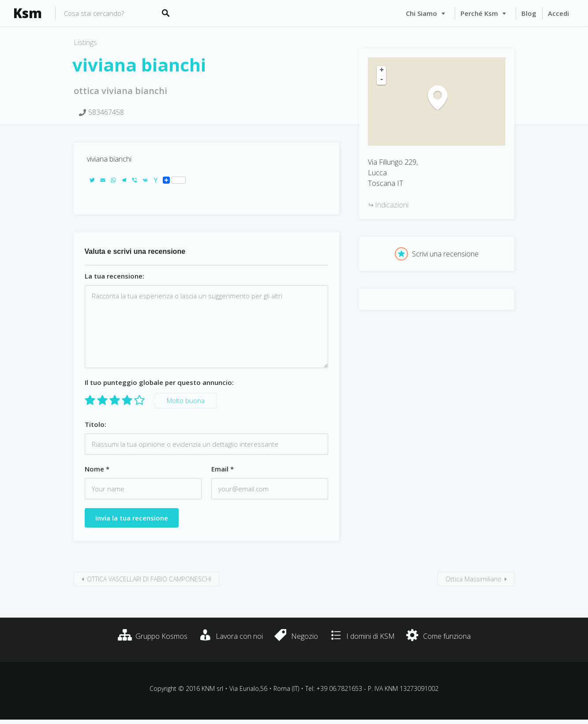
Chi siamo (421, 13)
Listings (85, 42)
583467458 (106, 112)
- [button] (382, 80)
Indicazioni (392, 205)
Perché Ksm (479, 13)
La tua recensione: (114, 276)
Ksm (28, 13)
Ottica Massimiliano (474, 579)
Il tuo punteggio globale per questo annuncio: (159, 382)
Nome (97, 469)
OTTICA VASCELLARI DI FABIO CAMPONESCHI (149, 579)
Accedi (558, 13)
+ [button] (382, 71)
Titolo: (96, 424)
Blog (529, 13)
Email (223, 469)
